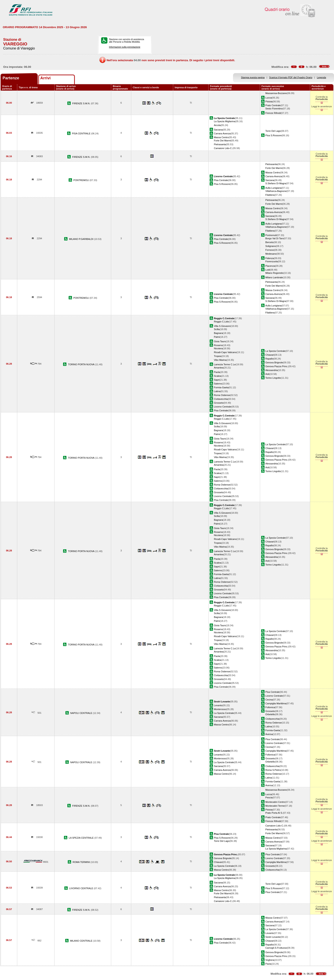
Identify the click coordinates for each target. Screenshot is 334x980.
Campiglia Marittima (276, 703)
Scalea (217, 376)
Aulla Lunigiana (274, 188)
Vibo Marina (220, 360)
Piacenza (270, 266)
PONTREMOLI (82, 180)
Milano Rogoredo (274, 273)
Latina (217, 391)
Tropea (218, 356)
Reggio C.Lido (221, 322)
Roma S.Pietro (273, 770)
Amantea (219, 368)
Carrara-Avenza (222, 133)
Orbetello (270, 714)
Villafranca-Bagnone (276, 191)
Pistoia (269, 101)
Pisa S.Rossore (274, 135)
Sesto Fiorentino (274, 109)
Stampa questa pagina (253, 77)
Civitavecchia (221, 399)
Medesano (271, 254)
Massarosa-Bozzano (276, 93)
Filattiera (270, 195)
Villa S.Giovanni (222, 326)
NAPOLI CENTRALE (82, 713)
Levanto (218, 705)
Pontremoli (271, 235)
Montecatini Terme (275, 806)
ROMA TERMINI (82, 862)
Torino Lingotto (273, 378)
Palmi (217, 337)
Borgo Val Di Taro (275, 238)
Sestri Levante (273, 937)
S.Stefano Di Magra (276, 183)
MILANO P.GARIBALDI (81, 239)
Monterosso (220, 709)
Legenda (322, 77)
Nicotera (218, 348)
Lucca (269, 98)
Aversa (269, 734)
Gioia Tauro (220, 341)
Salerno (218, 384)
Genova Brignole (274, 362)
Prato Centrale (273, 105)
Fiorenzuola (272, 261)
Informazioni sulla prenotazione (125, 47)
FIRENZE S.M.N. (81, 103)
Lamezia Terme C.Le (225, 364)
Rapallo (269, 359)
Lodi (268, 270)
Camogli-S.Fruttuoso (276, 948)
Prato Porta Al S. (274, 813)
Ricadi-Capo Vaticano (225, 352)
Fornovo (270, 250)
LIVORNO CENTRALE (81, 888)
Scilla (217, 329)
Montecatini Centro (275, 802)
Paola (217, 372)
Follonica (270, 707)
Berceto (269, 242)
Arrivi (45, 78)
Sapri (217, 380)
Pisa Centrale (221, 180)
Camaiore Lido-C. (223, 148)
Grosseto (219, 403)
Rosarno (218, 345)
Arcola (217, 125)
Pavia (268, 964)
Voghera (270, 960)
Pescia (269, 797)
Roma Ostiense (222, 395)
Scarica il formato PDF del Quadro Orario (291, 77)
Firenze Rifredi (273, 113)
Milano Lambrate (274, 277)
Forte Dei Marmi (222, 141)
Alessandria (272, 370)
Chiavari (270, 355)
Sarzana (218, 130)
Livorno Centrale (222, 407)
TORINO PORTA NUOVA (81, 364)
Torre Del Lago (273, 131)
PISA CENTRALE (82, 133)
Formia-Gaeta (221, 387)
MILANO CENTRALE (82, 941)
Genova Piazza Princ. (277, 366)
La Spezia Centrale (275, 351)
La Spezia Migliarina (225, 121)
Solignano (271, 246)
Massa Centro (221, 137)
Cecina (269, 700)
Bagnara (218, 333)
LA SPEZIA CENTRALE (82, 838)
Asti (267, 374)
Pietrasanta (220, 144)
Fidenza (270, 258)
